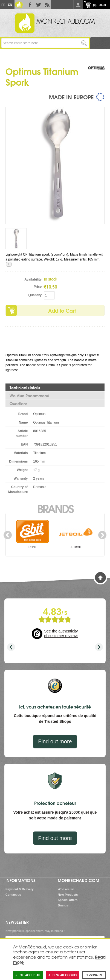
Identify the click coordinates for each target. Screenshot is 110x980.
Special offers (68, 900)
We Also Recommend (29, 396)
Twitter (37, 5)
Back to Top (100, 578)
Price (38, 287)
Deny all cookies (63, 975)
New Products (68, 895)
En (10, 5)
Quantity (35, 295)
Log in (78, 5)
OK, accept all (28, 975)
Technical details (25, 388)
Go (84, 43)
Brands (55, 508)
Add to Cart (62, 310)
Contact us (13, 895)
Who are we (66, 889)
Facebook (29, 5)
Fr (3, 5)
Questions (18, 404)
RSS (46, 5)
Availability (33, 279)
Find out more (55, 741)
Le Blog (19, 5)
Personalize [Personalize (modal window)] (94, 975)
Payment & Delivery (20, 889)
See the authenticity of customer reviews (61, 634)
